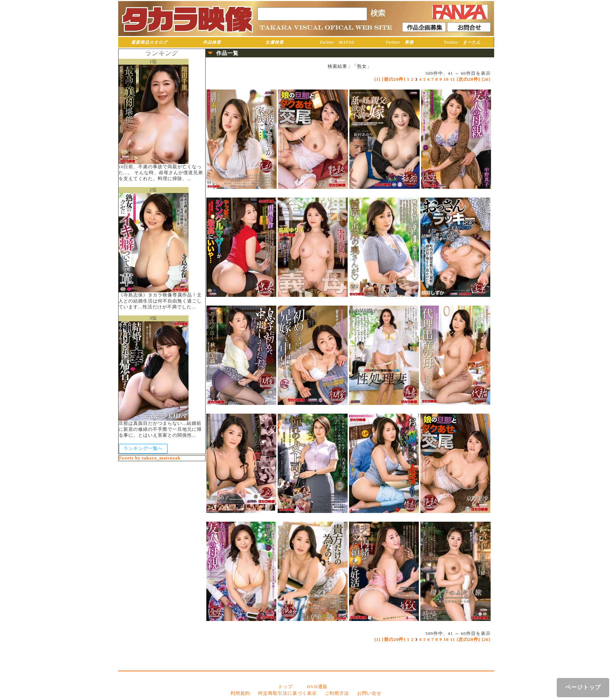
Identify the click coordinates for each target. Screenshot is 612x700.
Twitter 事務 (400, 42)
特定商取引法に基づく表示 (287, 693)
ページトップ (583, 687)
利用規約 (240, 693)
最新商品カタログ (149, 42)
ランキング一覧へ (143, 449)
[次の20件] (468, 79)
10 (446, 79)
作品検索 (212, 42)
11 (453, 79)
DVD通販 (317, 687)
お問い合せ (369, 693)
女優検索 (275, 42)
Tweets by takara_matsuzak (150, 458)
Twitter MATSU (337, 42)
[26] (486, 79)
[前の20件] (394, 79)
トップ (285, 687)
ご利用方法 (337, 693)
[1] (377, 79)
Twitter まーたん (462, 42)
